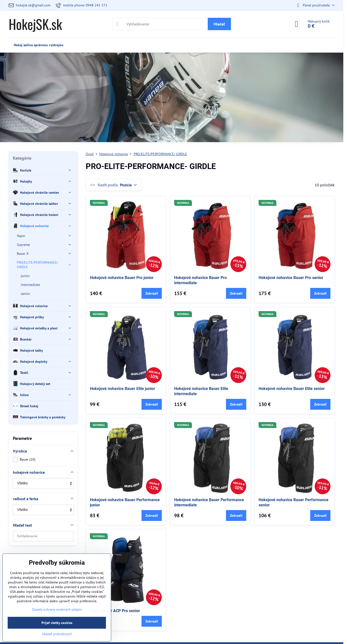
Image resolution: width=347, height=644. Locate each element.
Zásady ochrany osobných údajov (57, 609)
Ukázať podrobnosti (57, 634)
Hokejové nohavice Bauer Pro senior (291, 278)
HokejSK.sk (35, 24)
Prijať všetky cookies (57, 623)
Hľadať (219, 24)
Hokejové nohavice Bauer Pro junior (122, 278)
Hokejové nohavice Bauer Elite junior (122, 389)
